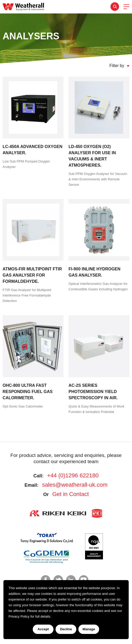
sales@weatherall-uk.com (75, 485)
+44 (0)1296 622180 (73, 475)
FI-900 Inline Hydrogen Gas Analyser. (94, 272)
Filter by (117, 66)
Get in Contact (71, 494)
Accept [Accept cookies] (43, 629)
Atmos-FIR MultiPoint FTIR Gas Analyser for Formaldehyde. (32, 275)
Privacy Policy (19, 616)
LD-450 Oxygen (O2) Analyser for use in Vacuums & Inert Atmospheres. (92, 156)
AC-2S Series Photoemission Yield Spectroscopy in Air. (93, 392)
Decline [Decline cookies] (66, 629)
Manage (89, 629)
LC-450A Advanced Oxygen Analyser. (33, 150)
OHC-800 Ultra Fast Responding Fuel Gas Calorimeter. (28, 392)
